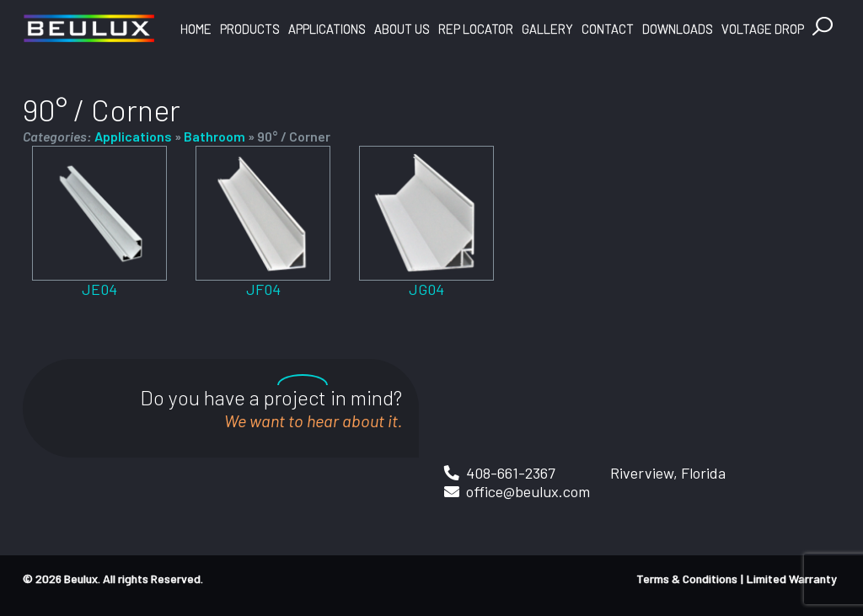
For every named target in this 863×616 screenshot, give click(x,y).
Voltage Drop (763, 29)
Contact (608, 29)
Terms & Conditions (687, 579)
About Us (402, 29)
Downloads (678, 29)
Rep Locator (476, 29)
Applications (327, 29)
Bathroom (214, 136)
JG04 (426, 289)
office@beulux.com (528, 491)
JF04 (263, 289)
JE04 (99, 289)
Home (196, 29)
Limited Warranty (792, 579)
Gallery (547, 29)
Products (250, 29)
